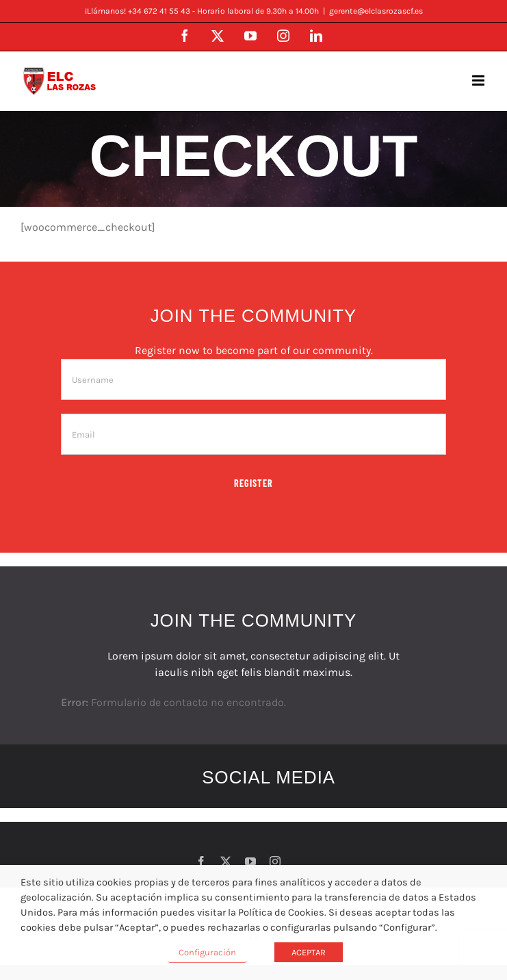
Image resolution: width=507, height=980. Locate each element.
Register (253, 483)
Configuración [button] (207, 952)
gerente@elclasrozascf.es (376, 11)
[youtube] (250, 862)
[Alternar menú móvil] (479, 80)
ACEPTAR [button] (309, 952)
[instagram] (275, 862)
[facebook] (201, 862)
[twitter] (226, 862)
